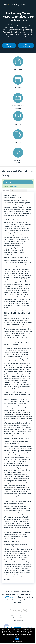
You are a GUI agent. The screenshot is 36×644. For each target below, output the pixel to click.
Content (23, 191)
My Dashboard (26, 45)
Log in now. (14, 186)
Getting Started (9, 45)
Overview (15, 191)
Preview (6, 191)
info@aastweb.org (18, 623)
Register (9, 182)
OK (17, 639)
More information (17, 641)
